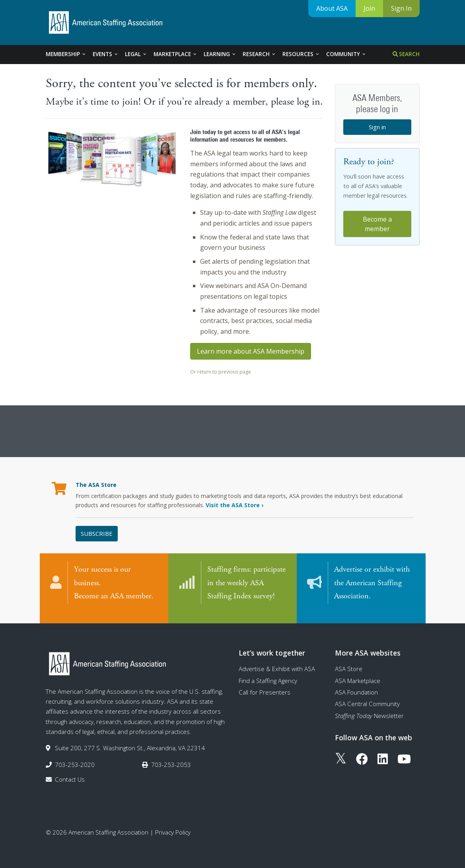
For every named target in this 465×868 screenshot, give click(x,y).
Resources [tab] (301, 54)
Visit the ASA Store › (234, 505)
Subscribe (97, 533)
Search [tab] (406, 54)
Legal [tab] (136, 54)
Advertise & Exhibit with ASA (277, 661)
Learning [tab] (220, 54)
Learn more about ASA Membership (251, 351)
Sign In (401, 8)
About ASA (332, 8)
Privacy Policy (173, 825)
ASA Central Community (367, 696)
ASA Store (349, 661)
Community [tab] (346, 54)
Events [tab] (106, 54)
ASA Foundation (356, 684)
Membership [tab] (66, 54)
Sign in (377, 127)
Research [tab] (259, 54)
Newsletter (369, 708)
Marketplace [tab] (175, 54)
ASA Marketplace (358, 673)
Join (369, 8)
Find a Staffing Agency (268, 673)
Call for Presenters (265, 684)
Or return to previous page (221, 372)
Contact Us (70, 771)
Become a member (377, 224)
